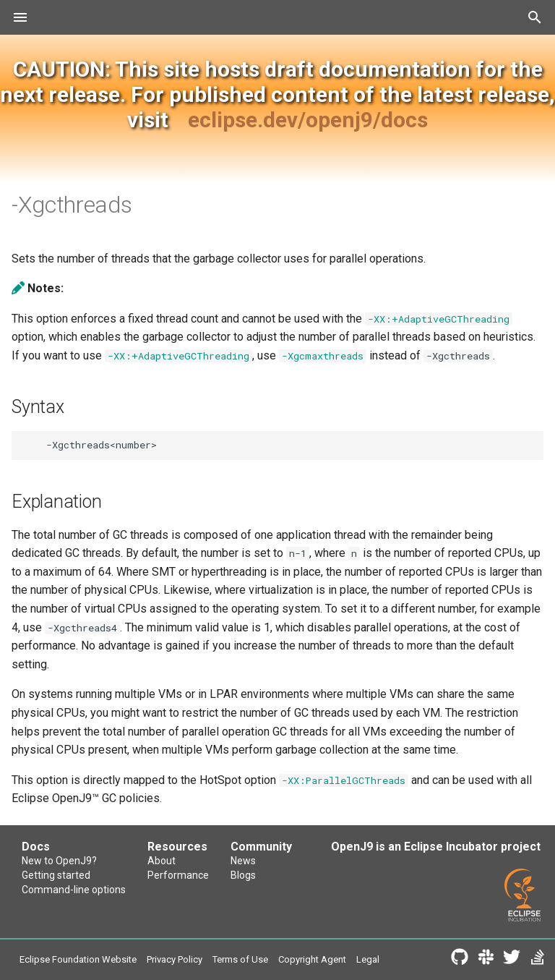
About (162, 861)
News (243, 861)
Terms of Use (240, 959)
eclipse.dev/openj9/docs (308, 120)
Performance (178, 875)
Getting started (56, 875)
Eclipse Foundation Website (78, 959)
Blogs (243, 875)
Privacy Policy (175, 959)
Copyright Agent (312, 959)
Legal (368, 959)
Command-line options (74, 890)
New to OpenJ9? (59, 861)
